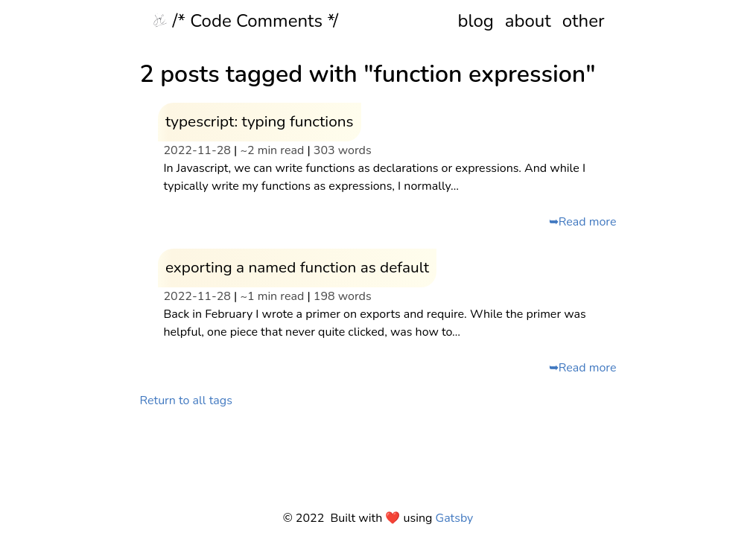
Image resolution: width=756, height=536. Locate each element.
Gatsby (455, 518)
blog (475, 21)
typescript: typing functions (260, 121)
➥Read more (583, 222)
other (584, 21)
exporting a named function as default (297, 267)
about (528, 21)
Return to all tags (186, 401)
